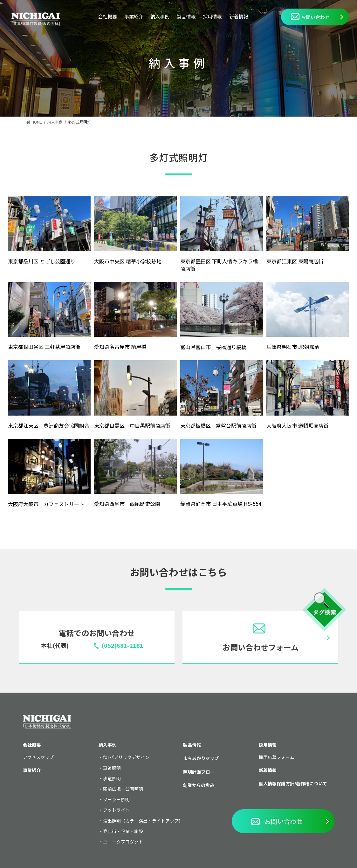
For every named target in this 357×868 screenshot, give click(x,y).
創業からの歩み (199, 785)
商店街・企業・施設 (123, 831)
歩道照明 (112, 778)
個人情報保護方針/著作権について (293, 783)
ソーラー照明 (116, 799)
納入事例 (160, 16)
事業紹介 (134, 16)
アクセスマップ (38, 757)
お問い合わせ (310, 17)
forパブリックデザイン (126, 757)
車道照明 (112, 768)
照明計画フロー (199, 772)
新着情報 (239, 16)
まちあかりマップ (201, 758)
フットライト (116, 810)
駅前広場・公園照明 (123, 789)
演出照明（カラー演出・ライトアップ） (143, 821)
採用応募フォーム (277, 757)
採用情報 (212, 16)
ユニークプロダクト (123, 842)
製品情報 (186, 16)
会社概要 (107, 16)
